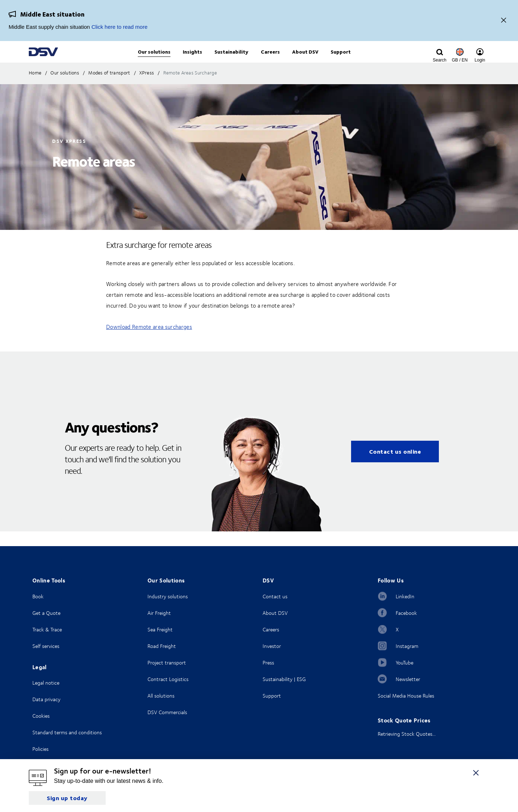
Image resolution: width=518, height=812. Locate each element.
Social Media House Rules (406, 696)
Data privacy (46, 699)
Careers (271, 629)
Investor (272, 646)
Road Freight (162, 646)
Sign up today (67, 798)
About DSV (275, 613)
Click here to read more (119, 27)
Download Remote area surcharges (149, 341)
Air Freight (159, 613)
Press (268, 663)
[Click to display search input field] (440, 60)
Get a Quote (46, 613)
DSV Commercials (167, 712)
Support (272, 696)
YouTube (405, 663)
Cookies (41, 716)
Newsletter (408, 679)
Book (38, 596)
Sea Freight (160, 629)
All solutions (161, 696)
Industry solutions (168, 596)
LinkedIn (405, 596)
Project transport (167, 663)
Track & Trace (47, 629)
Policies (40, 749)
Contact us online (395, 466)
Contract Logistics (168, 679)
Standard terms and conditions (67, 732)
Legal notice (46, 683)
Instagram (407, 646)
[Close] (504, 21)
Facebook (406, 613)
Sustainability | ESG (284, 679)
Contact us (275, 596)
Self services (46, 646)
